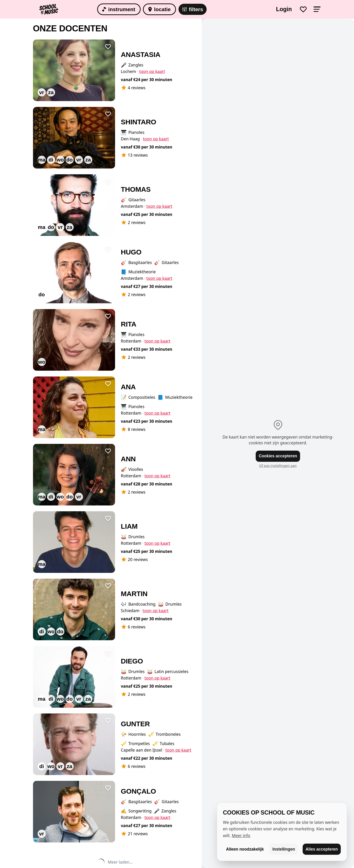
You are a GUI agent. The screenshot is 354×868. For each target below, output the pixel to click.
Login (284, 9)
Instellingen (284, 849)
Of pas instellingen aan (278, 465)
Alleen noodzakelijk (245, 849)
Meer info (241, 835)
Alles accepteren (322, 849)
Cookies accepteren (278, 456)
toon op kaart (152, 71)
